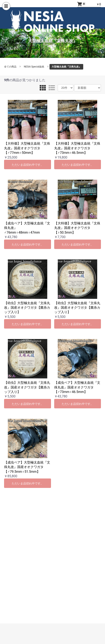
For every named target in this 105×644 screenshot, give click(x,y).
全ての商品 (10, 67)
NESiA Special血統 (34, 67)
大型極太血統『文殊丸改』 (66, 67)
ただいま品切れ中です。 (28, 165)
